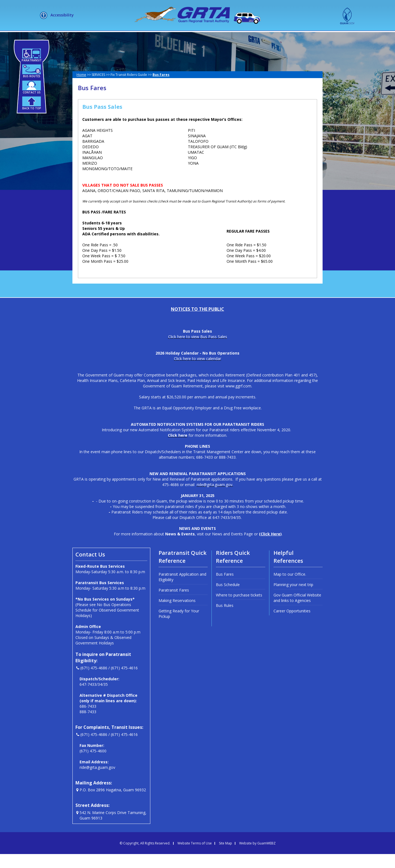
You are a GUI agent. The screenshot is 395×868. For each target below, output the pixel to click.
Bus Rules (225, 619)
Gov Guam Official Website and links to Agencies (297, 612)
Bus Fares (225, 588)
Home (81, 89)
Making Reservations (177, 614)
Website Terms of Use (195, 857)
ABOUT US (139, 38)
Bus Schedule (228, 599)
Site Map (225, 857)
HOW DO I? (210, 38)
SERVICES (174, 38)
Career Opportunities (292, 625)
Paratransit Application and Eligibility (182, 591)
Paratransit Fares (174, 604)
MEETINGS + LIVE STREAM (263, 38)
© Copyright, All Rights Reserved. (145, 857)
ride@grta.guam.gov (97, 781)
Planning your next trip (293, 599)
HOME (111, 38)
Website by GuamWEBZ (257, 857)
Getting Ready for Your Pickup (179, 628)
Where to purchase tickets (239, 609)
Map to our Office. (290, 588)
